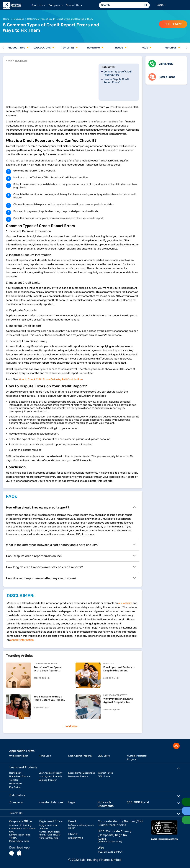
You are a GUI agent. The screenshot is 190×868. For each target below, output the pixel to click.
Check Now (173, 24)
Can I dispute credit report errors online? (71, 556)
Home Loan (45, 756)
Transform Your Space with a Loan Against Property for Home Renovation (48, 669)
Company (56, 5)
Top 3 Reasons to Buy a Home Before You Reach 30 (49, 698)
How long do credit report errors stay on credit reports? (71, 567)
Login (162, 5)
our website (125, 603)
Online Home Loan (19, 756)
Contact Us (74, 5)
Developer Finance (78, 776)
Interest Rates (105, 773)
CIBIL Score (104, 756)
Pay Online (15, 787)
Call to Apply (166, 64)
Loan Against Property (80, 756)
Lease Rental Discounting (82, 773)
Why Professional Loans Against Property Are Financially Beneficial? (118, 701)
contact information (22, 640)
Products (39, 5)
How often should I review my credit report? (71, 507)
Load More (71, 726)
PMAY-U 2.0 (15, 784)
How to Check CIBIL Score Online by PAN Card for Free (51, 379)
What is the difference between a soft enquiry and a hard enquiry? (71, 545)
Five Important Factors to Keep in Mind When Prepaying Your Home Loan (119, 669)
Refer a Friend (167, 77)
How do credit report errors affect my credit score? (71, 578)
